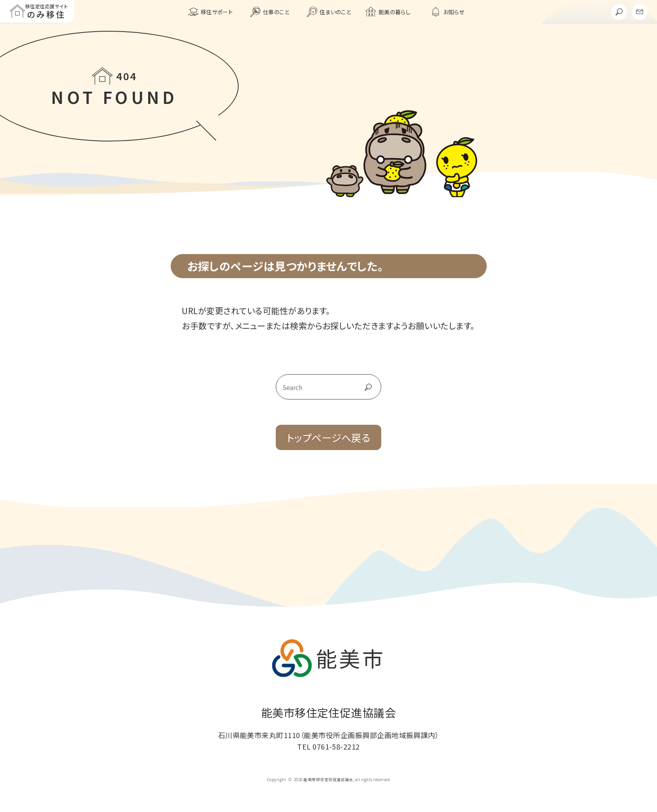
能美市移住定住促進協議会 (329, 712)
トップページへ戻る (328, 437)
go (360, 387)
